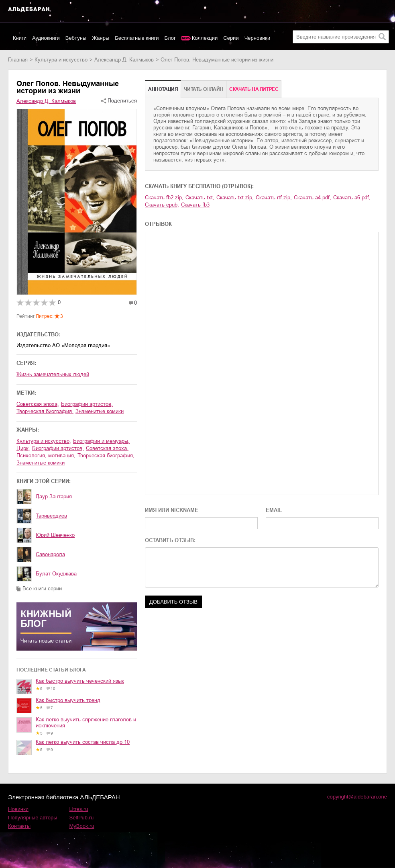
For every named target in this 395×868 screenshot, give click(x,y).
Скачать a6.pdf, (352, 198)
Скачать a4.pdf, (313, 198)
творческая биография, (45, 411)
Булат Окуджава (56, 574)
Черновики (258, 38)
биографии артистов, (87, 404)
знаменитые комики (100, 411)
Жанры (101, 38)
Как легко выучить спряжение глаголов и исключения (86, 723)
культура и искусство (61, 60)
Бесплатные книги (137, 38)
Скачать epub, (162, 205)
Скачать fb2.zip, (164, 198)
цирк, (23, 448)
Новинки (18, 809)
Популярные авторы (33, 818)
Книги (20, 38)
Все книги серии (42, 589)
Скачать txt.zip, (235, 198)
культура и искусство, (44, 441)
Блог (170, 38)
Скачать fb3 (195, 205)
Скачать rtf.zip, (274, 198)
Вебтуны (76, 38)
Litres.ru (79, 809)
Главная (18, 60)
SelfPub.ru (82, 818)
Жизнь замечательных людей (53, 374)
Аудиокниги (46, 38)
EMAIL (274, 510)
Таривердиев (51, 516)
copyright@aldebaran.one (357, 797)
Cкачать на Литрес (254, 89)
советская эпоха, (38, 404)
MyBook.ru (82, 826)
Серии (231, 38)
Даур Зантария (54, 496)
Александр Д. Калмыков (124, 60)
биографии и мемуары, (101, 441)
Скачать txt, (200, 198)
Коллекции (205, 38)
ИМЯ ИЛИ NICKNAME (172, 510)
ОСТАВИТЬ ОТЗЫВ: (170, 540)
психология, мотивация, (46, 455)
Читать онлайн (204, 89)
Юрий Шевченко (55, 535)
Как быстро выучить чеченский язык (80, 681)
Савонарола (50, 554)
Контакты (19, 826)
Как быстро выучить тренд (68, 700)
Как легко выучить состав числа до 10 (83, 742)
